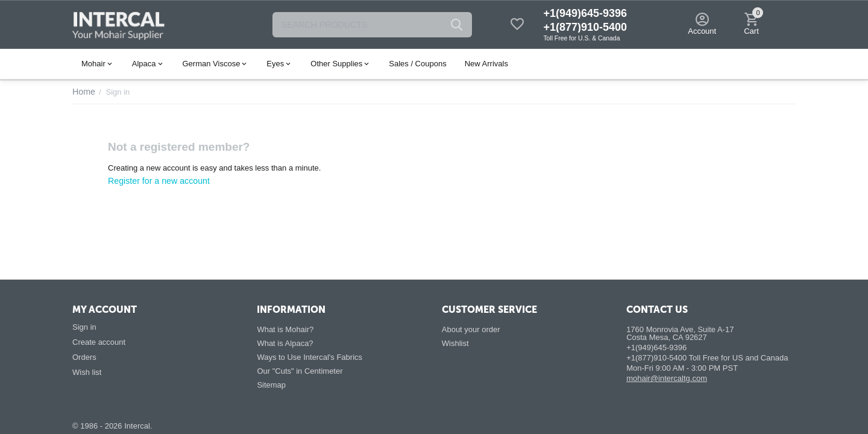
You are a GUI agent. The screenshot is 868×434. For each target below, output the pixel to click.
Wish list (87, 372)
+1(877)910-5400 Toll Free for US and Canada (707, 358)
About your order (471, 329)
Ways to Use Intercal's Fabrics (310, 357)
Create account (99, 342)
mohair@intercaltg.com (667, 378)
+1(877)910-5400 (585, 27)
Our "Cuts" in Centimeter (300, 371)
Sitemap (271, 385)
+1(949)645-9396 (585, 13)
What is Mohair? (285, 329)
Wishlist (455, 343)
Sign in (84, 327)
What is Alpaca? (285, 343)
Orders (84, 357)
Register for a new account (155, 181)
